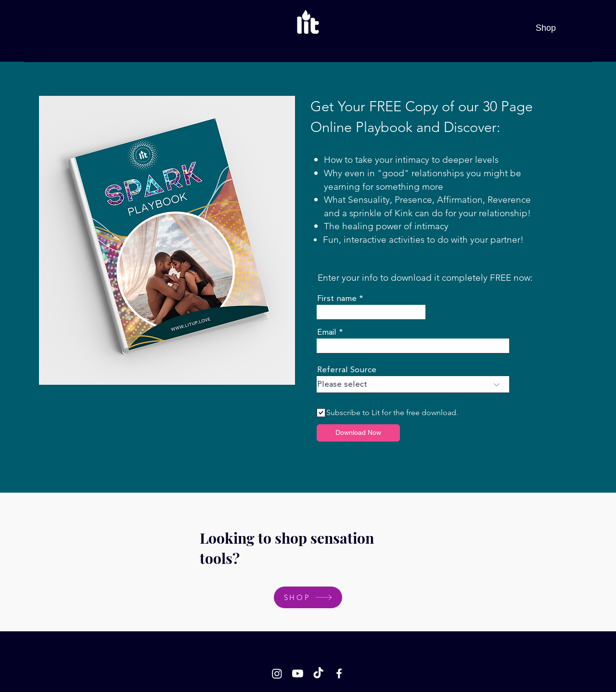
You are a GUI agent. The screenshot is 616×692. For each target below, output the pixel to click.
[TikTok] (318, 673)
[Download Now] (358, 433)
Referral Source (347, 370)
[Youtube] (298, 673)
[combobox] (413, 385)
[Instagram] (277, 673)
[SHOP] (308, 597)
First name (337, 299)
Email (327, 333)
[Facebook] (339, 673)
